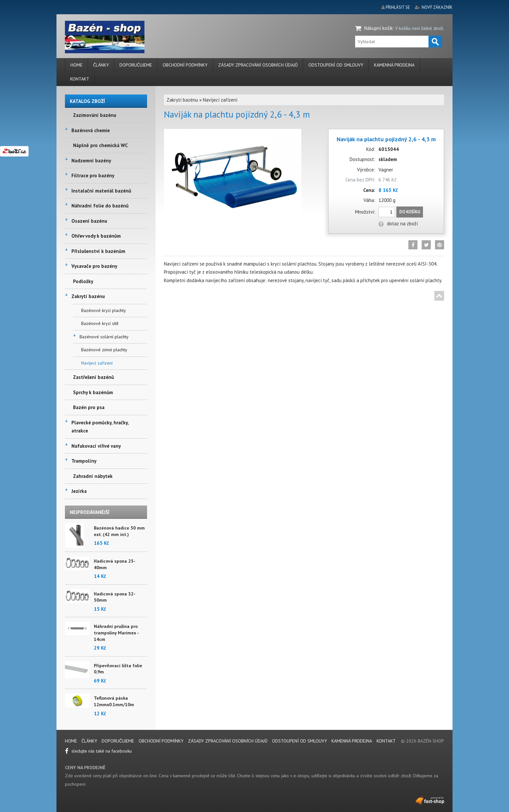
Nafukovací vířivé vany (96, 446)
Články (101, 65)
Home (76, 65)
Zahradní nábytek (93, 476)
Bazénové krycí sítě (100, 323)
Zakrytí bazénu (88, 296)
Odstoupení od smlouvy (336, 65)
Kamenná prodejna (394, 65)
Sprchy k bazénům (93, 392)
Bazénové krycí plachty (104, 310)
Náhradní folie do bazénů (100, 206)
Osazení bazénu (89, 221)
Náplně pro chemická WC (100, 145)
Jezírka (79, 491)
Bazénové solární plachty (104, 337)
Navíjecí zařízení (97, 363)
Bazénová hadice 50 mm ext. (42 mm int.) (119, 531)
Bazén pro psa (89, 407)
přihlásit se (398, 7)
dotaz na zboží (398, 224)
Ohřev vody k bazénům (96, 236)
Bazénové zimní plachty (104, 350)
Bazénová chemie (91, 130)
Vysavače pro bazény (94, 266)
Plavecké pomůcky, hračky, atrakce (100, 427)
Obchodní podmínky (185, 65)
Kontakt (80, 79)
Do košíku (410, 212)
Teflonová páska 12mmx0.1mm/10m (114, 701)
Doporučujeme (136, 65)
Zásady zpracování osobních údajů (258, 65)
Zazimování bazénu (95, 115)
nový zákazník (437, 7)
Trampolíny (84, 461)
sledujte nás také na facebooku (98, 751)
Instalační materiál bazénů (101, 191)
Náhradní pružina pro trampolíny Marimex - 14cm (116, 633)
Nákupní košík (379, 28)
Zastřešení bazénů (93, 377)
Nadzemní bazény (91, 161)
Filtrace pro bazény (93, 175)
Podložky (83, 281)
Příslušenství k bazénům (98, 251)
